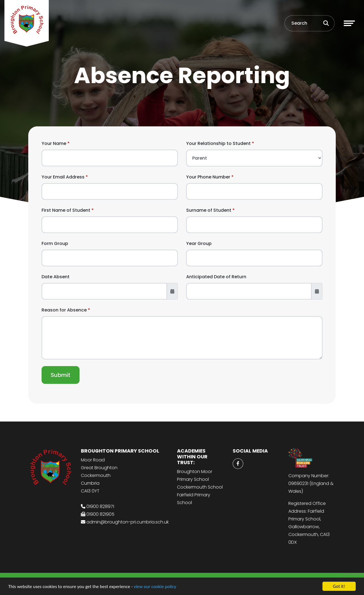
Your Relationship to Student (218, 143)
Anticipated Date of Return (216, 277)
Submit (61, 375)
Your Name (54, 143)
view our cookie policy (155, 587)
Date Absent (56, 277)
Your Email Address (63, 177)
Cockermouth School (200, 487)
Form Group (55, 243)
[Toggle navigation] (349, 23)
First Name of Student (66, 210)
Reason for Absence (64, 310)
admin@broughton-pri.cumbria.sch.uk (128, 522)
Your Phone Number (208, 177)
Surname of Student (209, 210)
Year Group (199, 243)
